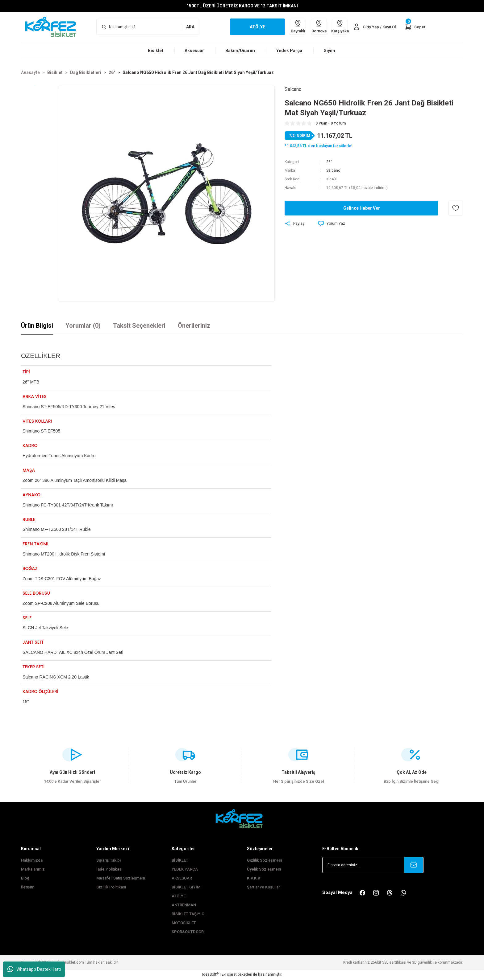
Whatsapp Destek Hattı (34, 969)
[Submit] (414, 866)
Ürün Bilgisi (37, 326)
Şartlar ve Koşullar (263, 888)
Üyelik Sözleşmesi (264, 870)
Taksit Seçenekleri (139, 326)
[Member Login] (374, 27)
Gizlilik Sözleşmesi (264, 861)
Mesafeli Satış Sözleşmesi (121, 879)
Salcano (333, 170)
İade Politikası (109, 870)
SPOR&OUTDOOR (188, 933)
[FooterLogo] (242, 820)
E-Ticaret (229, 976)
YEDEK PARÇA (185, 870)
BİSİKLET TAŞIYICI (189, 915)
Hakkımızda (32, 861)
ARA (190, 27)
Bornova (319, 26)
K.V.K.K (254, 879)
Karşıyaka (340, 26)
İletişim (28, 888)
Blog (25, 879)
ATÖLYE (179, 897)
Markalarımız (33, 870)
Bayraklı (298, 26)
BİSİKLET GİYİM (186, 888)
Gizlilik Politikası (111, 888)
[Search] (148, 27)
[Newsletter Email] (373, 866)
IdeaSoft (210, 975)
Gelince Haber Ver (362, 208)
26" (329, 162)
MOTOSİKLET (184, 924)
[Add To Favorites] (456, 208)
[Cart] (415, 27)
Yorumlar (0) (83, 326)
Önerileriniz (194, 326)
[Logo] (54, 27)
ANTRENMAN (184, 906)
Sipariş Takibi (108, 861)
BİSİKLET (180, 861)
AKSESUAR (182, 879)
